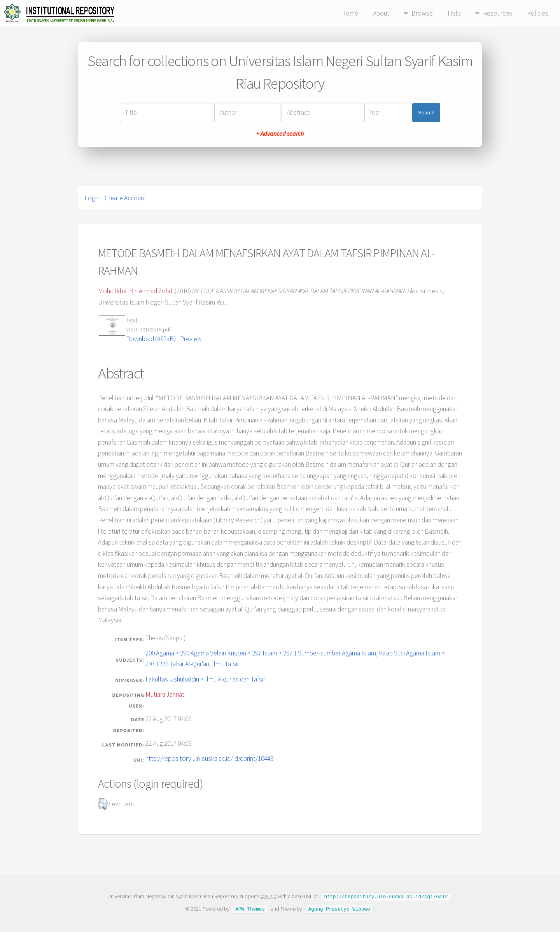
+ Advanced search (280, 133)
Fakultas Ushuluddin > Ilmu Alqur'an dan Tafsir (205, 679)
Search (426, 113)
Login (92, 198)
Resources (498, 13)
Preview (191, 339)
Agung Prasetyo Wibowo (339, 908)
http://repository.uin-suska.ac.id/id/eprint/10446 (209, 759)
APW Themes (250, 908)
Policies (538, 13)
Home (350, 13)
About (381, 13)
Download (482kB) (151, 339)
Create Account (125, 198)
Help (454, 13)
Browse (422, 13)
